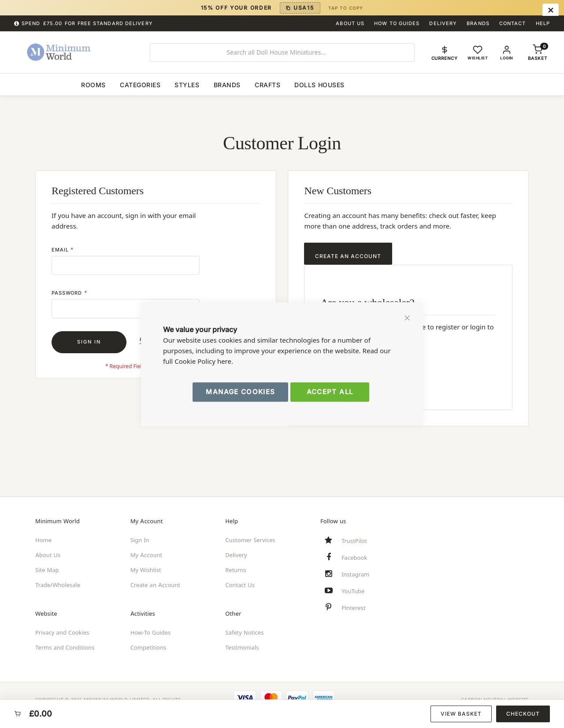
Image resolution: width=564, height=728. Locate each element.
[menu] (282, 84)
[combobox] (282, 52)
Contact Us (240, 585)
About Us (350, 23)
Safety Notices (244, 632)
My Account (147, 555)
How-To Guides (151, 632)
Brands (478, 23)
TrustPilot (354, 541)
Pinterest (354, 608)
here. (225, 361)
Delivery (443, 23)
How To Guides (397, 23)
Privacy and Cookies (62, 632)
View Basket (461, 714)
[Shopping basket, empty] (538, 58)
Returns (236, 570)
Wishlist (478, 58)
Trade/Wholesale (58, 585)
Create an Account (155, 585)
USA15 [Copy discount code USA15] (304, 8)
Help (543, 23)
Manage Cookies (240, 392)
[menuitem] (46, 84)
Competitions (148, 647)
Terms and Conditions (65, 647)
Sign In (140, 540)
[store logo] (74, 52)
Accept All (330, 392)
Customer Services (250, 540)
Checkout (523, 714)
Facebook (354, 558)
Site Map (47, 570)
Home (43, 540)
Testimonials (242, 647)
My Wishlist (146, 570)
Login (508, 58)
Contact (513, 23)
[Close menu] (551, 11)
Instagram (355, 574)
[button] (445, 52)
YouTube (353, 591)
